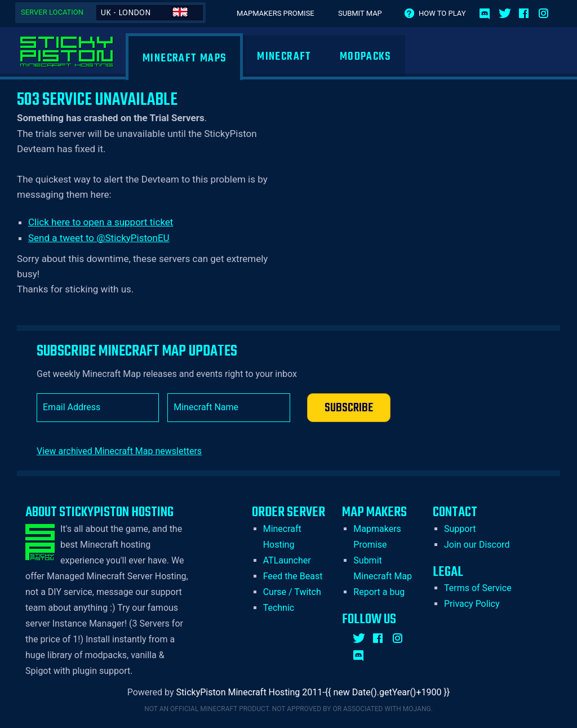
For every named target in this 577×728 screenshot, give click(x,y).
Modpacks (365, 57)
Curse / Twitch (292, 592)
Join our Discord (477, 545)
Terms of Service (478, 588)
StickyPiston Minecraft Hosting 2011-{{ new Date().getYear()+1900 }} (313, 692)
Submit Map (360, 13)
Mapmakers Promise (276, 13)
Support (460, 529)
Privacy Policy (472, 604)
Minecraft (284, 57)
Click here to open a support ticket (101, 222)
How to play (442, 13)
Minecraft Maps (184, 58)
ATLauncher (287, 560)
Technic (279, 608)
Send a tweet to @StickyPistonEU (99, 238)
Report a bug (379, 592)
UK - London (145, 12)
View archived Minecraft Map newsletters (119, 451)
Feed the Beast (293, 576)
